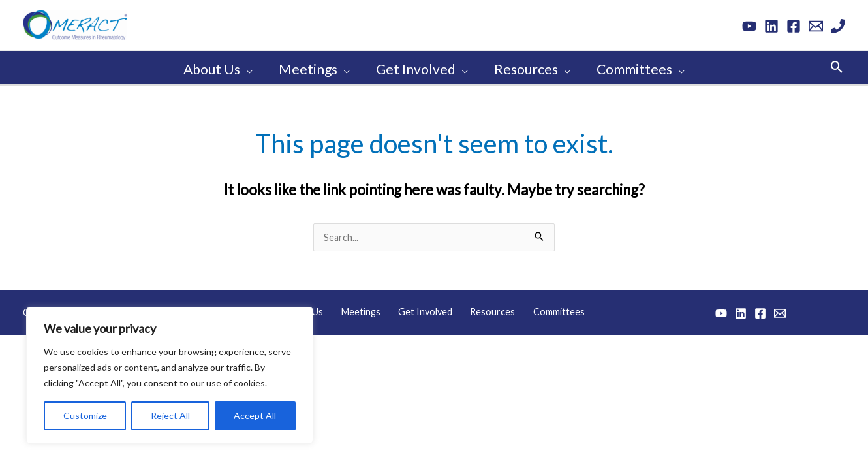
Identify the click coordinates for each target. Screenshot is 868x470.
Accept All (255, 415)
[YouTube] (749, 26)
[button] (837, 65)
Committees (546, 309)
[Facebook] (794, 26)
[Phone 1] (838, 26)
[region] (170, 375)
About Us (317, 309)
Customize (85, 415)
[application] (244, 65)
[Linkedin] (771, 26)
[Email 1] (816, 26)
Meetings (367, 309)
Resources (487, 309)
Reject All (170, 415)
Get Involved (426, 309)
